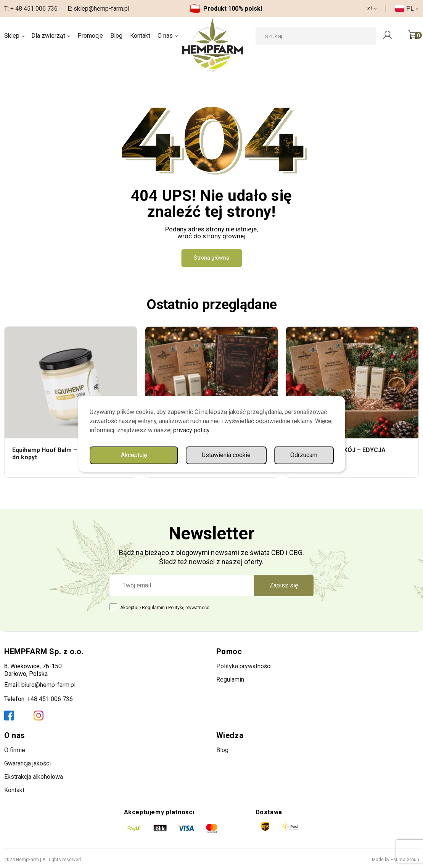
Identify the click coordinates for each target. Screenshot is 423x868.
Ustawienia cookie (226, 455)
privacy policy (191, 430)
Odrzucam (304, 455)
